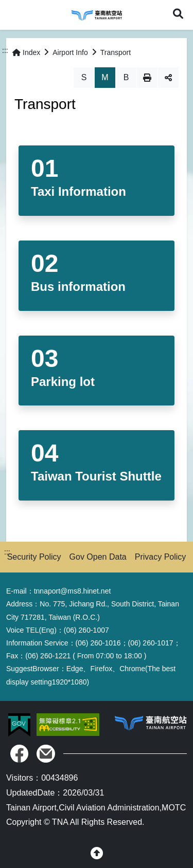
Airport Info (70, 52)
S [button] (84, 77)
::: (5, 50)
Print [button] (147, 78)
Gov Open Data (98, 557)
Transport (116, 52)
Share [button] (168, 78)
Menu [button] (14, 14)
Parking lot (63, 382)
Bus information (78, 287)
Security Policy (34, 557)
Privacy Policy (161, 557)
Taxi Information (78, 191)
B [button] (126, 77)
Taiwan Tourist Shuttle (96, 476)
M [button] (105, 77)
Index (26, 52)
